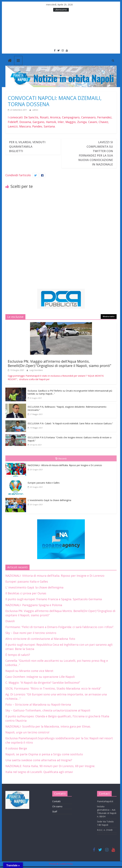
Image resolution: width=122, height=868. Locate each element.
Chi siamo (57, 806)
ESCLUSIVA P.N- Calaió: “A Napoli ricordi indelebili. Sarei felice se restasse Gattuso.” (70, 423)
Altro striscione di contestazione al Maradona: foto (40, 639)
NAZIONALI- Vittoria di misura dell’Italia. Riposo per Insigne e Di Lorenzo (65, 465)
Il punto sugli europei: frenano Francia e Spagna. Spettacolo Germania (54, 599)
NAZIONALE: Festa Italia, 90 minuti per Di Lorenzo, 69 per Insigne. (50, 766)
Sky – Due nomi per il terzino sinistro (31, 633)
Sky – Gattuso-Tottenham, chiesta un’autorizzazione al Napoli (48, 710)
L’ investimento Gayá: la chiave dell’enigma (49, 500)
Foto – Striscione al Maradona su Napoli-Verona (38, 704)
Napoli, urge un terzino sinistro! (27, 732)
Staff (55, 812)
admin (35, 110)
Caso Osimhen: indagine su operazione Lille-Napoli (40, 677)
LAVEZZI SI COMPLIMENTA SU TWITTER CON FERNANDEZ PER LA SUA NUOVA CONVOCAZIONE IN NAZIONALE (96, 153)
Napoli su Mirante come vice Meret (29, 671)
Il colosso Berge (16, 748)
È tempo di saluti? (18, 655)
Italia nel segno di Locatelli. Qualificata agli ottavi (39, 772)
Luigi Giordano (36, 370)
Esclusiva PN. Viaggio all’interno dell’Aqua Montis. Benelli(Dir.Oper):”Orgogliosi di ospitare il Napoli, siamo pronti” (59, 363)
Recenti (61, 458)
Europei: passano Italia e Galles (44, 483)
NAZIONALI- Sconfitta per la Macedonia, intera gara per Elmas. (48, 726)
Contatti (56, 801)
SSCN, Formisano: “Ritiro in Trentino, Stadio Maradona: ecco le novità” (53, 688)
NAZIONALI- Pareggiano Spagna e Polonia (34, 605)
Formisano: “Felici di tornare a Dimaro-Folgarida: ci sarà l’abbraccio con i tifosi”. (60, 627)
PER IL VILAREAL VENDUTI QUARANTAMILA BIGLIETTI (27, 147)
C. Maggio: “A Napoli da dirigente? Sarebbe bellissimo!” (43, 683)
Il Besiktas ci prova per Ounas (26, 593)
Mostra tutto (109, 316)
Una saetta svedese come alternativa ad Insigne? (39, 760)
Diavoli (10, 621)
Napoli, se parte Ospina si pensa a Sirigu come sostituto (44, 754)
